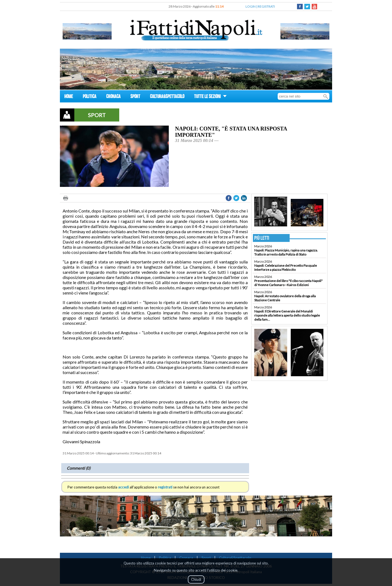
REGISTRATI (266, 6)
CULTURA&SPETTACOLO (167, 97)
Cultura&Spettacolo (235, 558)
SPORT (135, 97)
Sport (206, 558)
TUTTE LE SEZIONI (210, 97)
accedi (123, 487)
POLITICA (90, 97)
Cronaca (186, 558)
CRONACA (113, 97)
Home (146, 558)
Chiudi (196, 579)
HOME (69, 97)
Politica (165, 558)
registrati (165, 487)
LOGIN (251, 6)
